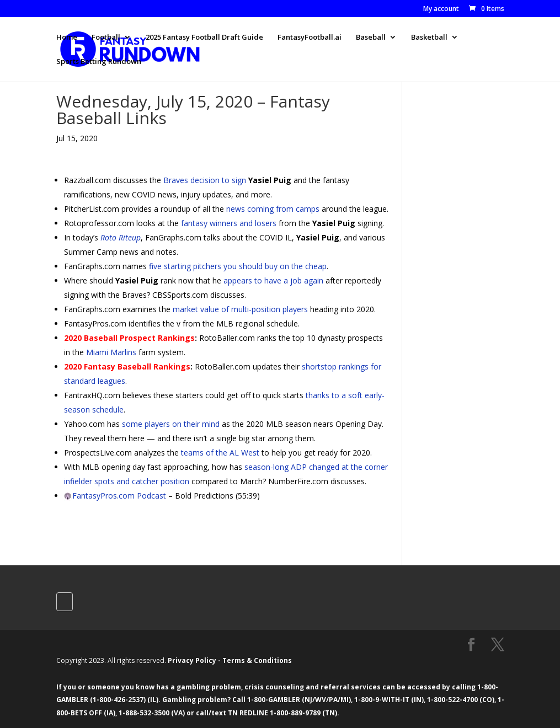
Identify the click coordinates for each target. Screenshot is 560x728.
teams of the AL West (220, 453)
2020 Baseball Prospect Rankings (129, 338)
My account (441, 9)
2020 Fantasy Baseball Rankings (127, 366)
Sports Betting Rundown (99, 62)
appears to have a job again (273, 280)
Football (106, 38)
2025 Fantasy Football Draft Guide (204, 38)
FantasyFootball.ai (310, 38)
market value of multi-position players (240, 309)
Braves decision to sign (205, 180)
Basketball (429, 38)
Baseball (371, 38)
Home (67, 38)
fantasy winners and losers (229, 223)
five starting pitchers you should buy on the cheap (238, 266)
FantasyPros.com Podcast (119, 496)
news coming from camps (273, 209)
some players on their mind (171, 424)
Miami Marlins (111, 352)
